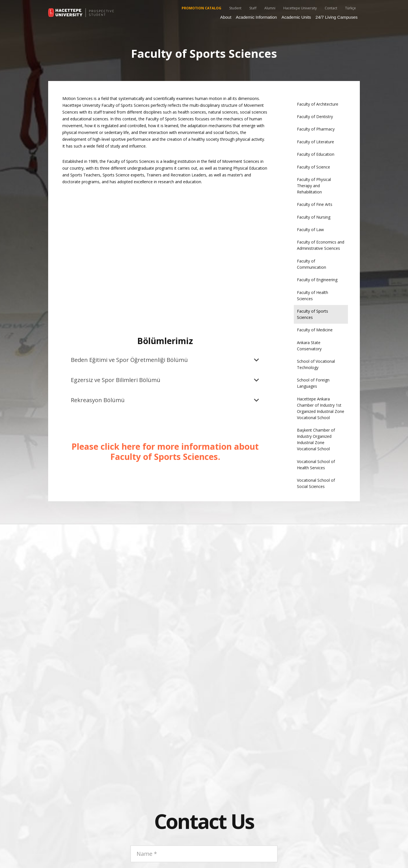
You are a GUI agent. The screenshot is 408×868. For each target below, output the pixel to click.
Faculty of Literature (315, 142)
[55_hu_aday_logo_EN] (81, 13)
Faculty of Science (314, 167)
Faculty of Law (310, 230)
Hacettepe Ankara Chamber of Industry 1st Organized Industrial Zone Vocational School (321, 408)
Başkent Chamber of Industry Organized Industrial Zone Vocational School (316, 439)
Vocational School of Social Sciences (316, 483)
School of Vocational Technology (316, 364)
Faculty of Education (316, 154)
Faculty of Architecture (318, 104)
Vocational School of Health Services (316, 465)
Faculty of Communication (312, 264)
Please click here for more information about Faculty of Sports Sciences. (165, 452)
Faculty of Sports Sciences (313, 314)
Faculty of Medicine (315, 330)
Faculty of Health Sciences (313, 296)
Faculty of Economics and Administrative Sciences (321, 245)
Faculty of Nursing (314, 217)
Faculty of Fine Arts (315, 204)
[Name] (204, 854)
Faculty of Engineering (317, 280)
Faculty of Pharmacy (316, 129)
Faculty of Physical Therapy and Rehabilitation (314, 186)
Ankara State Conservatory (309, 346)
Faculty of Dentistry (315, 117)
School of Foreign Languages (313, 383)
